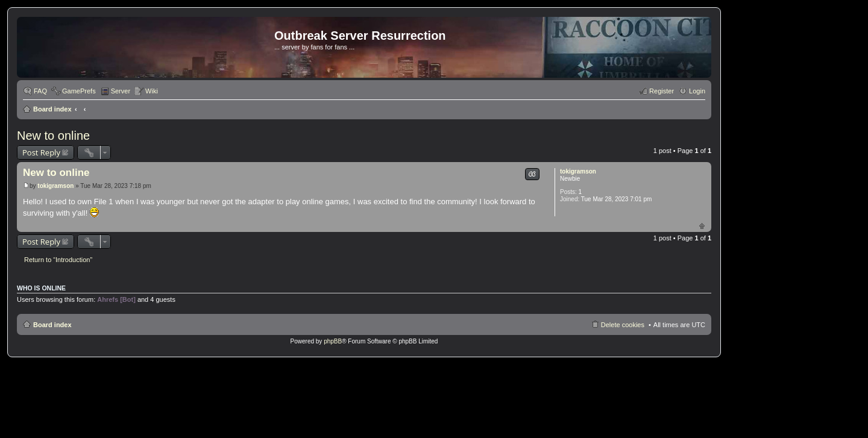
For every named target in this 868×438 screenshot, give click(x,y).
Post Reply (41, 152)
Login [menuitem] (697, 91)
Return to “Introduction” (58, 260)
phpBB (333, 341)
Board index (52, 109)
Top (702, 226)
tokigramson (578, 171)
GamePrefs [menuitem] (79, 91)
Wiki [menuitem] (152, 91)
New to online (53, 136)
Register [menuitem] (662, 91)
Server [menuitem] (121, 91)
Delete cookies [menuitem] (623, 325)
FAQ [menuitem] (40, 91)
